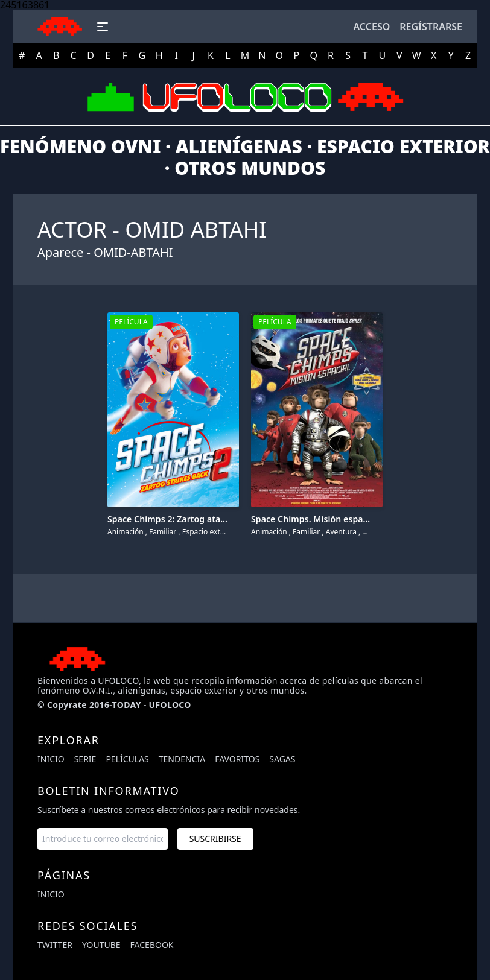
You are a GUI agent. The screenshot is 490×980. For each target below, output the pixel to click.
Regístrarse (431, 27)
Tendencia (182, 759)
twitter (55, 945)
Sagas (282, 759)
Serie (85, 759)
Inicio (51, 759)
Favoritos (237, 759)
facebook (152, 945)
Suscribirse (215, 839)
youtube (101, 945)
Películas (127, 759)
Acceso (371, 27)
